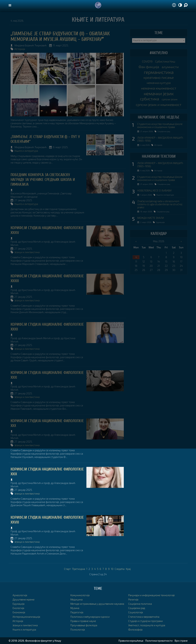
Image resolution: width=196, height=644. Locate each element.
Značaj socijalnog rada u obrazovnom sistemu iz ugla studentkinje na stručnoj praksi (160, 204)
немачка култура (159, 83)
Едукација (160, 222)
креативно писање (159, 77)
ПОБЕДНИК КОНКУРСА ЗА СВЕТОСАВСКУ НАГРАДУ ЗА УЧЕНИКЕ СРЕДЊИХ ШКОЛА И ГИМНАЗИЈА (43, 180)
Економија (19, 612)
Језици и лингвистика (27, 252)
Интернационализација (26, 617)
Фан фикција (149, 67)
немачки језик (159, 94)
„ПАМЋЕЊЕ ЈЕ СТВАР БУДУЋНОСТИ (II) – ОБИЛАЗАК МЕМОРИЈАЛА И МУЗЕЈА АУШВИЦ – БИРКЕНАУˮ (60, 36)
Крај (128, 569)
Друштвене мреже (24, 599)
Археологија (20, 595)
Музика (75, 608)
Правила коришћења (131, 641)
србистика (150, 99)
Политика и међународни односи (90, 617)
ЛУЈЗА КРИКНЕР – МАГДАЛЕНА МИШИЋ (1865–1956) (160, 139)
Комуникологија (80, 595)
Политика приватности (159, 641)
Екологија (18, 608)
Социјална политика (140, 604)
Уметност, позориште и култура (147, 625)
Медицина (76, 599)
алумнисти (170, 67)
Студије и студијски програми (145, 621)
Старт (67, 569)
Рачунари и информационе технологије (151, 595)
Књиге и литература (26, 151)
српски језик (170, 99)
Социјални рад (164, 131)
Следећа (120, 569)
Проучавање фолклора (84, 625)
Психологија (78, 630)
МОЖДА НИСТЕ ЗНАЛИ (151, 218)
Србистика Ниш (165, 61)
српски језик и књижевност (159, 105)
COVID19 (147, 61)
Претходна (79, 569)
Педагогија (77, 612)
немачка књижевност (159, 88)
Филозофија (135, 630)
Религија (133, 599)
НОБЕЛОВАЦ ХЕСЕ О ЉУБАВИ (154, 190)
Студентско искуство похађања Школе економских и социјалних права (160, 126)
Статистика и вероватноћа (144, 617)
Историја (20, 49)
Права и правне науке (83, 621)
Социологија (136, 612)
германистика (159, 72)
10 (112, 569)
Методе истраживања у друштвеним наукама (97, 604)
